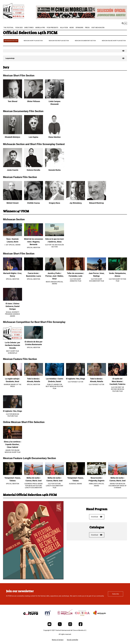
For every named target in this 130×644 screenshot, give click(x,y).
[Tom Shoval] (13, 98)
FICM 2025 (19, 28)
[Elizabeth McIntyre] (13, 134)
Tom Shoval (13, 101)
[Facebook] (81, 626)
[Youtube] (50, 626)
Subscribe (116, 594)
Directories (29, 28)
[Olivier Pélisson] (34, 98)
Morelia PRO (40, 28)
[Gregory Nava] (55, 200)
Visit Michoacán (98, 28)
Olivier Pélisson (34, 101)
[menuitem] (9, 28)
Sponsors (79, 28)
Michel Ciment (13, 203)
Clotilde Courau (33, 203)
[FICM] (14, 11)
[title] (31, 618)
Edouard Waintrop (96, 203)
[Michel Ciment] (13, 200)
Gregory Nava (54, 203)
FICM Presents (52, 28)
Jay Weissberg (76, 203)
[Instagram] (70, 626)
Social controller (72, 640)
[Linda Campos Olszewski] (55, 98)
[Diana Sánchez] (55, 134)
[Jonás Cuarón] (13, 167)
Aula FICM (64, 28)
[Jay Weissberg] (76, 200)
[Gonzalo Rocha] (55, 167)
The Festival (9, 28)
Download (97, 517)
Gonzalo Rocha (55, 170)
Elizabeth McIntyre (12, 137)
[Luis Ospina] (34, 134)
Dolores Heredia (33, 170)
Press (87, 28)
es (126, 23)
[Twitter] (60, 626)
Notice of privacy (58, 640)
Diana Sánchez (55, 137)
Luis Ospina (33, 137)
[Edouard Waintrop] (97, 200)
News (72, 28)
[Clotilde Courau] (34, 200)
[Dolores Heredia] (34, 167)
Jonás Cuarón (13, 170)
